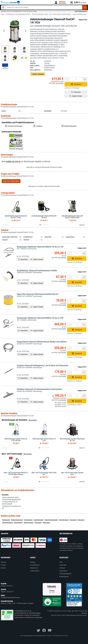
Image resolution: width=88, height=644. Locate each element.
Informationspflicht (65, 574)
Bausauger (73, 520)
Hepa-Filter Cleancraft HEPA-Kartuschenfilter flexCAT (38, 294)
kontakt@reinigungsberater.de (10, 597)
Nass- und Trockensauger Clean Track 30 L (44, 474)
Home (3, 14)
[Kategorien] (3, 7)
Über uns (4, 562)
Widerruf (62, 568)
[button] (60, 2)
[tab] (40, 225)
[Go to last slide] (4, 31)
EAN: (32, 68)
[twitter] (38, 630)
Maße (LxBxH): (35, 66)
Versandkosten (35, 565)
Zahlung (33, 562)
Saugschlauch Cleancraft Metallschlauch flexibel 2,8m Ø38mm (42, 342)
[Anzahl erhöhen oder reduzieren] (76, 79)
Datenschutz (63, 571)
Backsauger (46, 523)
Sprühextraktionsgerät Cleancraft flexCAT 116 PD (16, 217)
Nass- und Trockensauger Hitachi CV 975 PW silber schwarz (16, 474)
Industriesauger (64, 520)
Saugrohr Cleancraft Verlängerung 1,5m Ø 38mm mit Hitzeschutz (43, 365)
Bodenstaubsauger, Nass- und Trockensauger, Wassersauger (52, 14)
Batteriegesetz (64, 577)
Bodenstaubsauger (17, 520)
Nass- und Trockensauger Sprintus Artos (72, 474)
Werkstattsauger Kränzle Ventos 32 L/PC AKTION (16, 440)
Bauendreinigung (8, 523)
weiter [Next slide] (82, 225)
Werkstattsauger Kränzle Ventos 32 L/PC (44, 440)
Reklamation (34, 568)
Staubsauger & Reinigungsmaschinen (18, 14)
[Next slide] (25, 31)
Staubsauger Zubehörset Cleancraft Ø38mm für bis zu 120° (40, 247)
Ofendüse (26, 240)
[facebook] (44, 630)
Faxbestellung (35, 571)
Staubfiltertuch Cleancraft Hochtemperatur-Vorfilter (37, 271)
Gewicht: (33, 63)
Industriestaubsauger (80, 14)
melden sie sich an (13, 162)
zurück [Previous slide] (6, 225)
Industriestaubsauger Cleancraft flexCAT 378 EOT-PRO (72, 217)
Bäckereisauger (29, 523)
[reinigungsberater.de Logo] (10, 2)
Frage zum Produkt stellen (11, 181)
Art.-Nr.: (33, 61)
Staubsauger (6, 520)
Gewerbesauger (39, 520)
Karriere (3, 568)
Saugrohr (5, 240)
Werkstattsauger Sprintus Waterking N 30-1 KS (72, 440)
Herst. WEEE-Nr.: (36, 70)
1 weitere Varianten (38, 74)
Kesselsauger (28, 520)
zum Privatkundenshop (81, 11)
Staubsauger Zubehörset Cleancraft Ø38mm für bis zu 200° (40, 318)
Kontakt (3, 565)
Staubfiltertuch (28, 237)
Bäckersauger (18, 523)
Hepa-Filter (48, 237)
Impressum (63, 565)
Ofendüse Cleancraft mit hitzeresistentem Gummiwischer (39, 389)
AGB (61, 562)
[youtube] (50, 630)
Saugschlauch (70, 237)
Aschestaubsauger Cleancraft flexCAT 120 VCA (44, 217)
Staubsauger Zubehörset (10, 237)
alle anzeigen (33, 420)
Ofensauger (38, 523)
